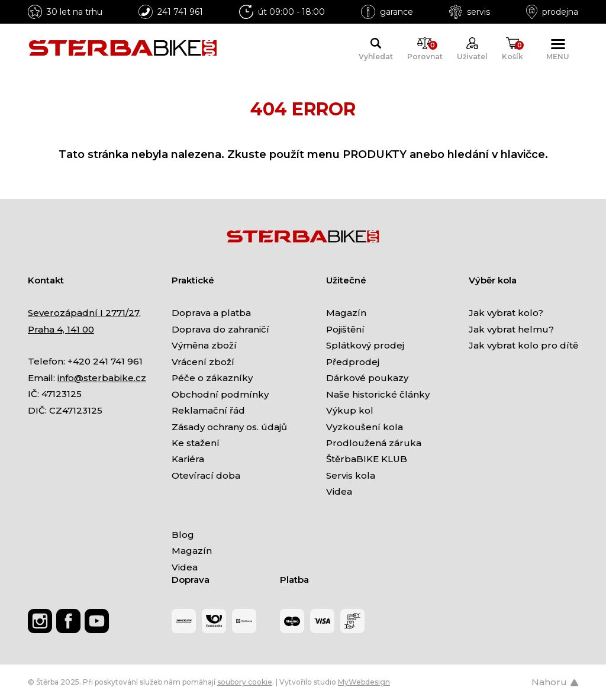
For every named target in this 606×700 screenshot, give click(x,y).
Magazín (346, 313)
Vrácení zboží (203, 362)
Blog (183, 535)
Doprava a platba (211, 313)
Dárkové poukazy (367, 378)
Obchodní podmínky (220, 394)
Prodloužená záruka (374, 443)
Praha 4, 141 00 (61, 329)
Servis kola (351, 475)
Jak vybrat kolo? (506, 313)
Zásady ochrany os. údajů (229, 427)
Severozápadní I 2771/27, (84, 313)
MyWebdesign (364, 682)
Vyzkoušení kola (365, 427)
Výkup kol (350, 410)
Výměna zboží (204, 345)
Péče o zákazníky (212, 378)
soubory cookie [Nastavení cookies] (245, 682)
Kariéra (188, 459)
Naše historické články (378, 394)
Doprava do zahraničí (220, 329)
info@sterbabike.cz (102, 378)
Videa (339, 491)
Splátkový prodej (365, 345)
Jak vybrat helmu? (511, 329)
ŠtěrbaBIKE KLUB (367, 459)
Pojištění (345, 329)
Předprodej (353, 362)
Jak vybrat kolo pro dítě (523, 345)
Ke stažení (196, 443)
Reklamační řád (208, 410)
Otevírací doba (206, 475)
